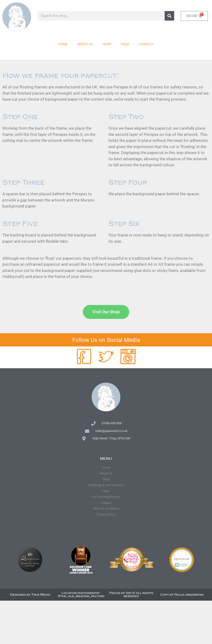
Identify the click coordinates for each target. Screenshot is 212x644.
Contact (146, 43)
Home (63, 43)
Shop (107, 43)
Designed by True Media (30, 595)
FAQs (125, 43)
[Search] (169, 16)
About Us (85, 43)
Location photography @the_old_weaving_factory (81, 595)
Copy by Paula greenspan (182, 595)
